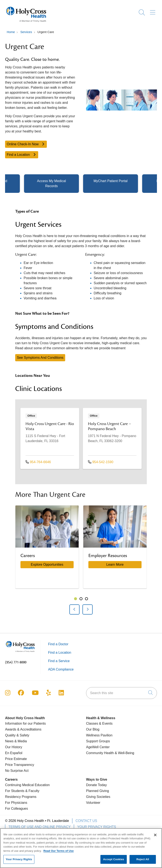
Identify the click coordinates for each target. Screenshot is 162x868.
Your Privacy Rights (97, 827)
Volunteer (93, 803)
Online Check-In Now (26, 144)
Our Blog (93, 729)
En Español (14, 753)
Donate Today (96, 785)
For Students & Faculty (22, 791)
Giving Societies (98, 797)
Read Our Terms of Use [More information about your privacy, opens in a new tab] (59, 853)
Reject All (143, 862)
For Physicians (16, 803)
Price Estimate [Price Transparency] (16, 759)
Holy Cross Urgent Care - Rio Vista (50, 426)
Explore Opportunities (47, 565)
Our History (14, 747)
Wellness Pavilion (99, 735)
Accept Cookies (114, 862)
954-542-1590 (101, 462)
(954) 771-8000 (16, 662)
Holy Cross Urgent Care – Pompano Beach (109, 426)
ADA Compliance (61, 669)
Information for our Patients (25, 723)
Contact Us (86, 821)
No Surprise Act (17, 771)
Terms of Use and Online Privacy (40, 827)
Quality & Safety (17, 735)
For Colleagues (17, 809)
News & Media (16, 741)
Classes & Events (99, 723)
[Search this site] (121, 693)
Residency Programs (21, 797)
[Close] (155, 837)
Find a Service (59, 661)
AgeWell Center (98, 747)
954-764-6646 (38, 462)
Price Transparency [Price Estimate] (20, 765)
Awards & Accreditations (23, 729)
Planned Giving (98, 791)
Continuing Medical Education (27, 785)
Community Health (100, 753)
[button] (153, 11)
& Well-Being (124, 753)
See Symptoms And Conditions (40, 358)
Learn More (115, 565)
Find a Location (22, 155)
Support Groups (98, 741)
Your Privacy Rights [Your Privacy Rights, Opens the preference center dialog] (19, 862)
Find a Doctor (58, 644)
